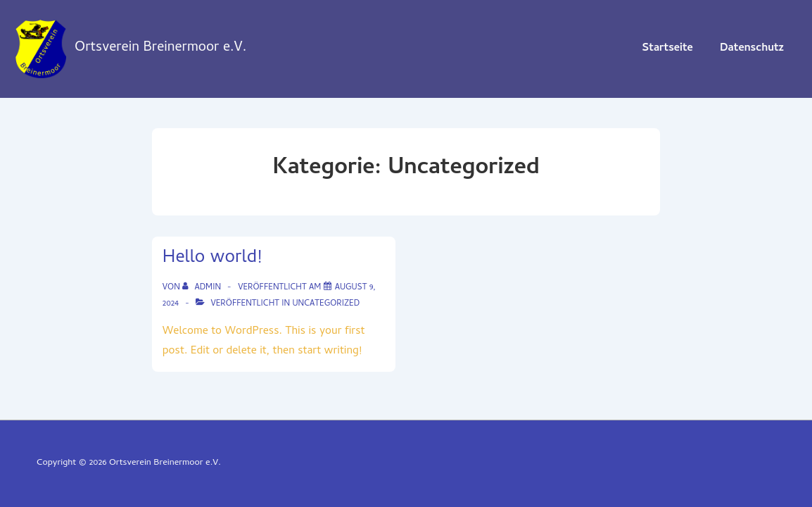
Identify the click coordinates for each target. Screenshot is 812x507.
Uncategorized (326, 304)
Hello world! (212, 258)
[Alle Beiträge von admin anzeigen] (203, 288)
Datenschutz (752, 49)
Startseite (667, 49)
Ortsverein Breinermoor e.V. (160, 48)
